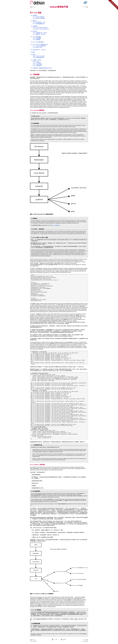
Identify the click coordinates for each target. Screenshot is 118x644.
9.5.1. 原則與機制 (37, 38)
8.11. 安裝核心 (33, 640)
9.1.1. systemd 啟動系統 (39, 17)
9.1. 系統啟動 (34, 15)
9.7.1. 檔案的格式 (39, 46)
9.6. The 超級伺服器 (37, 42)
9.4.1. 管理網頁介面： (40, 33)
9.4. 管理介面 (34, 31)
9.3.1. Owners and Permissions (40, 28)
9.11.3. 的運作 (38, 64)
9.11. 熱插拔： (36, 60)
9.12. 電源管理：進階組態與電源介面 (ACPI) (41, 68)
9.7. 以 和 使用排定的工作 (39, 44)
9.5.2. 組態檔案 (36, 40)
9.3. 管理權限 (34, 26)
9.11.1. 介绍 (36, 61)
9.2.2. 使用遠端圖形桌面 (39, 24)
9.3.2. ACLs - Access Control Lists (41, 29)
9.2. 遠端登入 (34, 21)
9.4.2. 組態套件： (39, 34)
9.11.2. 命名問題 (37, 63)
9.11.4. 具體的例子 (37, 66)
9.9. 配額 (33, 52)
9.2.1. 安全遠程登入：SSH (39, 22)
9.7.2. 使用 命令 (37, 47)
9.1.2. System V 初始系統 (39, 18)
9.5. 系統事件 (36, 37)
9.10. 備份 (33, 55)
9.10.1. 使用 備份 (39, 56)
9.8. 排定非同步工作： (38, 50)
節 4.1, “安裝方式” (56, 225)
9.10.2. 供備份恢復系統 (38, 57)
